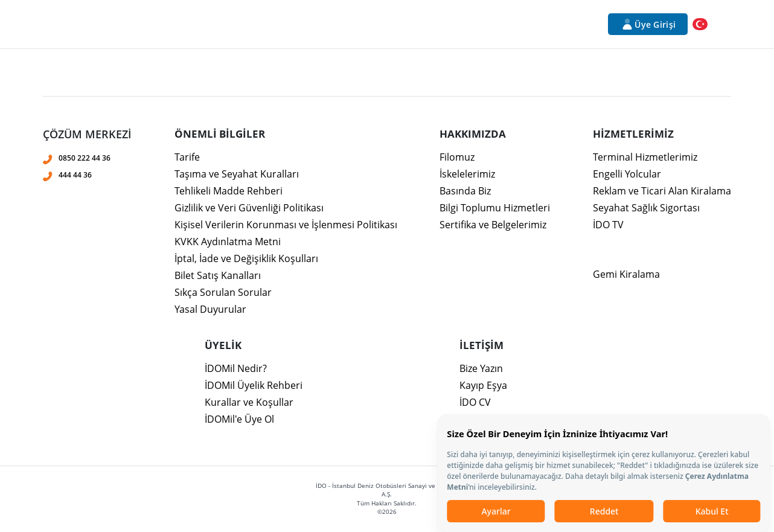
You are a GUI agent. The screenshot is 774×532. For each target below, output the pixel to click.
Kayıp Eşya (483, 385)
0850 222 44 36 (85, 158)
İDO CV (475, 402)
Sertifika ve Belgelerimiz (493, 225)
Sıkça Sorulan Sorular (223, 292)
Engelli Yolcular (627, 174)
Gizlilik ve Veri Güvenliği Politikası (249, 208)
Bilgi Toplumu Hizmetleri (495, 208)
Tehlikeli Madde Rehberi (229, 191)
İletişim (574, 24)
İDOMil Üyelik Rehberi (254, 385)
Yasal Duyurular (210, 309)
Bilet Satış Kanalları (218, 275)
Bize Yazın (481, 368)
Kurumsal (172, 24)
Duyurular (522, 24)
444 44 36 (75, 175)
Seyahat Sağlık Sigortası (646, 208)
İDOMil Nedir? (236, 368)
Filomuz (457, 157)
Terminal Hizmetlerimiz (645, 157)
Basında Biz (465, 191)
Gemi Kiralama (626, 274)
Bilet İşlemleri (384, 24)
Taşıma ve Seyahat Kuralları (237, 174)
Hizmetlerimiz (237, 24)
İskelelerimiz (467, 174)
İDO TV (608, 225)
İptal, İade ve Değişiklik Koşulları (246, 258)
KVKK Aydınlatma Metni (228, 242)
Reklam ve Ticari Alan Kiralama (662, 191)
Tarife (187, 157)
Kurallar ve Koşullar (249, 402)
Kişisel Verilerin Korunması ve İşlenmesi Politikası (286, 225)
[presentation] (387, 173)
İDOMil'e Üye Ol (239, 419)
